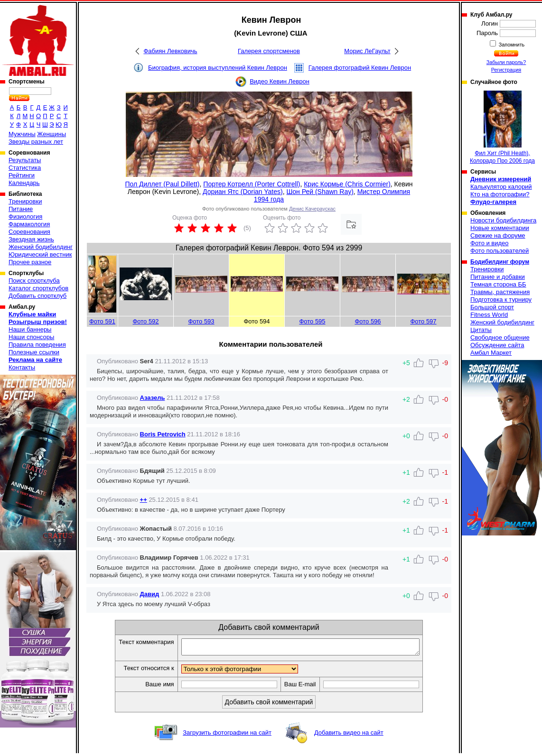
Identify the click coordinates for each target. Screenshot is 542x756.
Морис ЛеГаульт (367, 51)
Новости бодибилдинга (503, 220)
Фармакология (29, 224)
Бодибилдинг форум (500, 262)
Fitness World (489, 315)
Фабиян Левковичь (170, 51)
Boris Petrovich (163, 434)
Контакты (22, 367)
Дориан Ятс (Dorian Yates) (243, 192)
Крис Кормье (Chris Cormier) (347, 184)
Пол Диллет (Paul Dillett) (162, 184)
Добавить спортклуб (37, 296)
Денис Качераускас (312, 209)
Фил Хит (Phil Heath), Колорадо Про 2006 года (502, 127)
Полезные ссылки (34, 352)
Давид (150, 594)
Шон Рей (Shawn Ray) (320, 192)
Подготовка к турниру (501, 300)
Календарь (24, 183)
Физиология (25, 217)
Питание (21, 209)
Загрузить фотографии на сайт (227, 735)
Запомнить (511, 45)
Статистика (25, 168)
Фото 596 (368, 321)
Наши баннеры (30, 329)
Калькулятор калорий (501, 187)
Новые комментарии (500, 228)
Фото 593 (201, 321)
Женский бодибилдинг (41, 247)
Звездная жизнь (31, 239)
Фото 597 (423, 321)
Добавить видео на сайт (349, 735)
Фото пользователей (500, 251)
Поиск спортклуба (34, 281)
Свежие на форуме (498, 235)
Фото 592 (145, 321)
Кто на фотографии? (500, 194)
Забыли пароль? (506, 62)
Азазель (153, 398)
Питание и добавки (498, 277)
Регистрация (506, 70)
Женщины (51, 134)
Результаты (25, 160)
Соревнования (29, 232)
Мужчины (22, 134)
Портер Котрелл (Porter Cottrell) (252, 184)
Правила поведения (37, 345)
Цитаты (481, 330)
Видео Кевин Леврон (280, 81)
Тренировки (25, 201)
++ (144, 500)
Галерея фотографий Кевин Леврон (360, 68)
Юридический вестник (40, 254)
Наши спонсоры (31, 337)
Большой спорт (492, 307)
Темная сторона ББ (498, 284)
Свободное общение (500, 337)
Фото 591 (102, 321)
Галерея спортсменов (269, 51)
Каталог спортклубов (38, 288)
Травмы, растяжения (500, 292)
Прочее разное (30, 262)
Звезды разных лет (36, 142)
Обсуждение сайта (497, 345)
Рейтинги (22, 175)
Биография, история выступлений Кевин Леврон (218, 68)
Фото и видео (490, 243)
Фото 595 (312, 321)
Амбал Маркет (491, 353)
